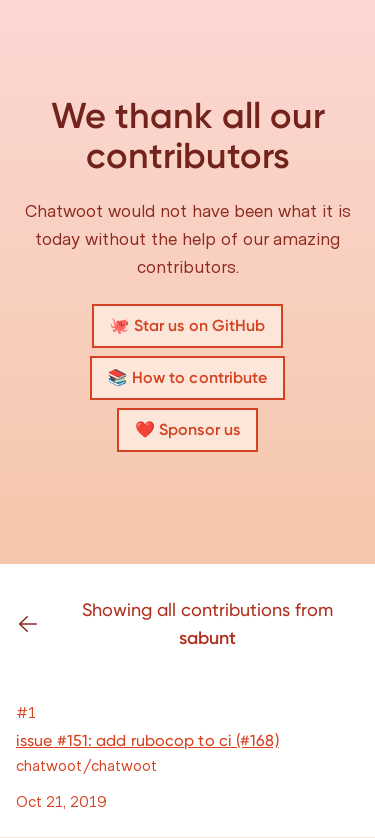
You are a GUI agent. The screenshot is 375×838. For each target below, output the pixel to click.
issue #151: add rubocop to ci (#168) (147, 740)
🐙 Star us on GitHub (188, 325)
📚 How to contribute (188, 377)
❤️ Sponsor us (187, 429)
